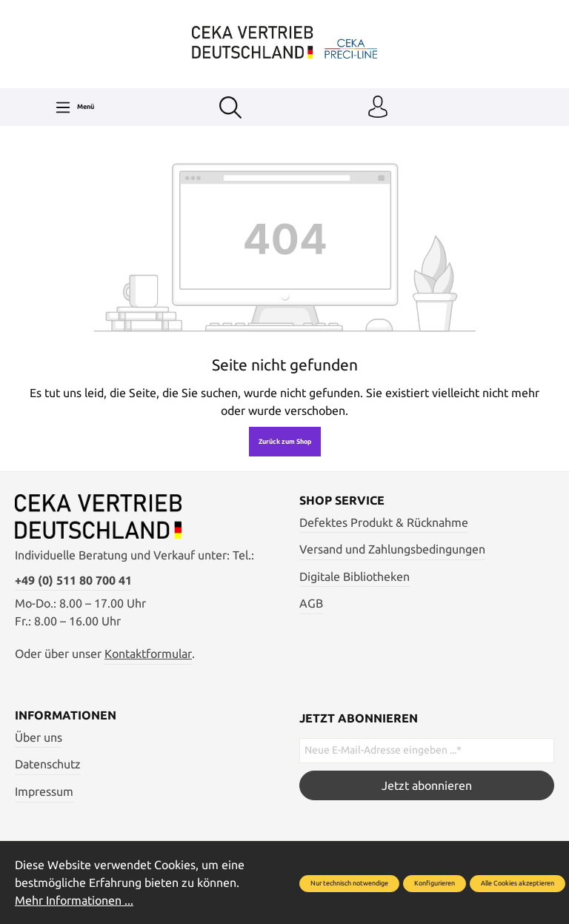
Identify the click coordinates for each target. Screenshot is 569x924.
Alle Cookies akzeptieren (518, 883)
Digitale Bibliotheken (355, 576)
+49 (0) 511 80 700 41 (73, 580)
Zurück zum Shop (285, 442)
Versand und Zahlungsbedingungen (392, 549)
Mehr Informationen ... (74, 900)
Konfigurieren (435, 883)
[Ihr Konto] (378, 107)
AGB (311, 603)
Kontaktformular (148, 654)
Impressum (44, 791)
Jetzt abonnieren (427, 785)
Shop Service (342, 500)
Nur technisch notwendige (349, 883)
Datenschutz (48, 764)
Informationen (66, 715)
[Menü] (74, 107)
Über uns (39, 737)
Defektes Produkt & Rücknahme (384, 522)
